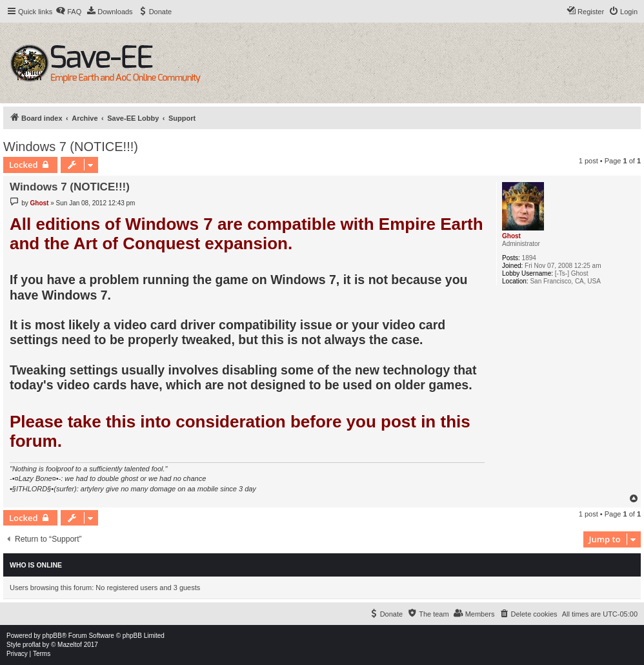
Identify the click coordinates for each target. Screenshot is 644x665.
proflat (32, 645)
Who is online (36, 565)
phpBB (52, 636)
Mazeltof (70, 645)
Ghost (511, 236)
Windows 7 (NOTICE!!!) (71, 147)
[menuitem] (68, 12)
